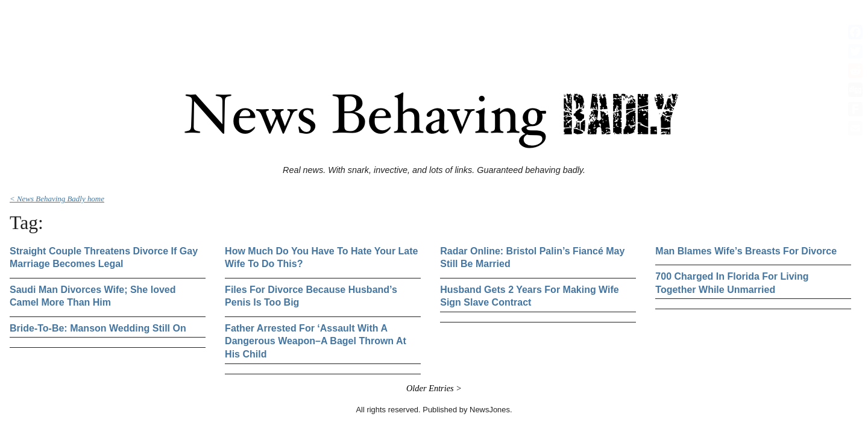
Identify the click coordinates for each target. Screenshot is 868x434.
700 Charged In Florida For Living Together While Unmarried (732, 283)
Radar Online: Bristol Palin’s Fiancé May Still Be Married (532, 258)
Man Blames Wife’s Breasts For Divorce (746, 251)
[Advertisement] (434, 32)
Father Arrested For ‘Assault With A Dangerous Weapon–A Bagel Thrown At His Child (316, 341)
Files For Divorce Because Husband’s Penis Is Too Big (311, 296)
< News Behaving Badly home (57, 199)
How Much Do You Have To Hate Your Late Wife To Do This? (321, 258)
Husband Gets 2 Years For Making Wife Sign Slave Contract (530, 296)
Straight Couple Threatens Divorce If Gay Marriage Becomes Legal (104, 258)
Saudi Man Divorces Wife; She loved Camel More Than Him (93, 296)
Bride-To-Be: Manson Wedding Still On (98, 328)
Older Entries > (434, 388)
